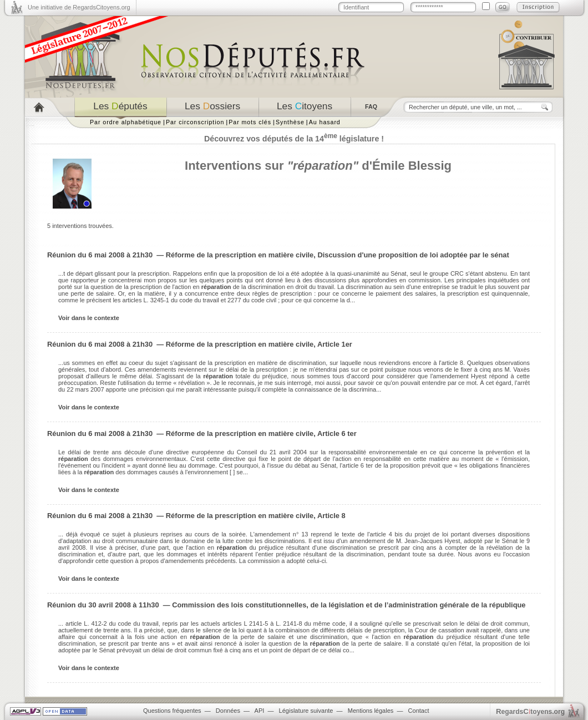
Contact (419, 711)
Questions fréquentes (172, 711)
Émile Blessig (412, 166)
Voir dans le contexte (89, 318)
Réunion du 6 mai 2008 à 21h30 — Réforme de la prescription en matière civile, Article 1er (200, 344)
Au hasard (325, 122)
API (260, 711)
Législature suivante (306, 711)
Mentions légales (371, 711)
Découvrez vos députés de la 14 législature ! (294, 139)
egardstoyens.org (530, 711)
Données (228, 711)
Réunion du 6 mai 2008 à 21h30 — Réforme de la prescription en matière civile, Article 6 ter (202, 433)
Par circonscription (195, 122)
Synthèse (290, 122)
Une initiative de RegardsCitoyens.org (79, 7)
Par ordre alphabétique (126, 122)
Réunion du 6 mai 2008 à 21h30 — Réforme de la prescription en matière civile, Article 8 (196, 516)
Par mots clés (250, 122)
